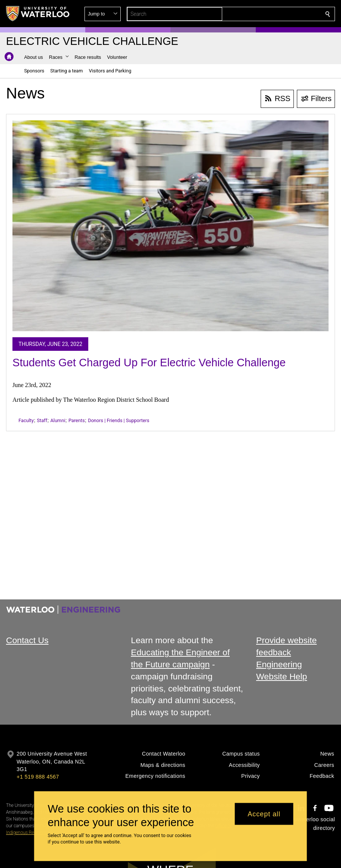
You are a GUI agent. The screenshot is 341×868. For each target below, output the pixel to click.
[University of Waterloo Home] (38, 14)
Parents (76, 420)
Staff (42, 420)
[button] (273, 14)
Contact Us (27, 640)
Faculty (26, 420)
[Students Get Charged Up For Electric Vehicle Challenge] (170, 226)
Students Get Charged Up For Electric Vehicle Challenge (149, 363)
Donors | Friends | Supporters (119, 420)
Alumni (58, 420)
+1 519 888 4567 (38, 777)
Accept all (264, 814)
